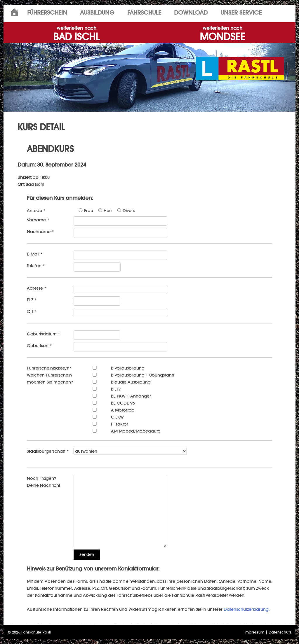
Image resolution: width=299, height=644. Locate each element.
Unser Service (241, 13)
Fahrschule (144, 13)
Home (14, 13)
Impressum (254, 632)
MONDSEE (222, 34)
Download (191, 13)
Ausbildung (97, 13)
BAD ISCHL (77, 34)
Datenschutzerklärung (246, 609)
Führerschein (47, 13)
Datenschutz (280, 632)
